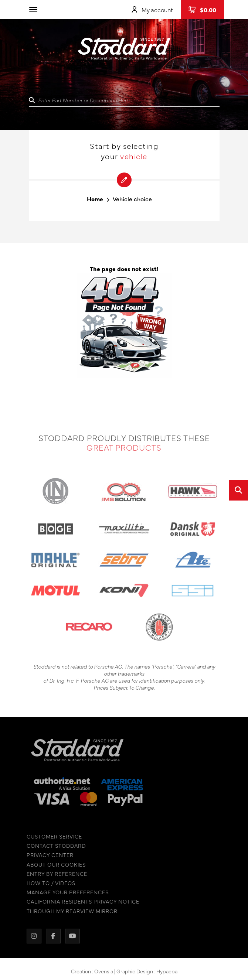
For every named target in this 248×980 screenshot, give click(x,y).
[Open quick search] (238, 490)
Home (95, 199)
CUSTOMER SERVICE (52, 836)
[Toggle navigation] (33, 10)
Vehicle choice (132, 199)
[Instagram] (32, 936)
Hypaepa (167, 973)
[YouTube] (71, 936)
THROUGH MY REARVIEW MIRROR (70, 911)
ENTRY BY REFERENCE (55, 874)
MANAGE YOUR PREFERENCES (66, 892)
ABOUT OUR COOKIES (54, 865)
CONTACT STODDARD (54, 846)
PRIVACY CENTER (48, 855)
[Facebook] (51, 936)
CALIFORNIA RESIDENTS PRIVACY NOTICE (81, 902)
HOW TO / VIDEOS (49, 883)
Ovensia (104, 973)
